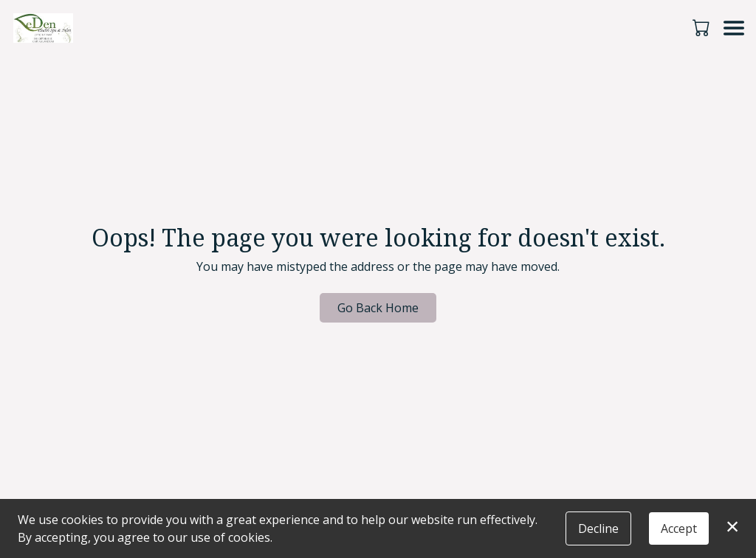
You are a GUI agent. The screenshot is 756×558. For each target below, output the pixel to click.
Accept (679, 528)
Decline (598, 528)
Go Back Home (378, 308)
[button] (702, 27)
